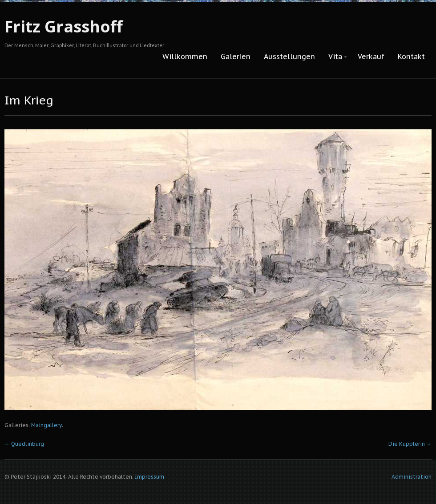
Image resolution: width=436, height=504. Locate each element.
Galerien (236, 56)
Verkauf (371, 56)
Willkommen (185, 56)
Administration (412, 477)
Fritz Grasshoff (64, 26)
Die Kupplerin (410, 444)
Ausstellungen (289, 56)
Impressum (149, 477)
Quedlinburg (24, 444)
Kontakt (411, 56)
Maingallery (46, 425)
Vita (335, 57)
